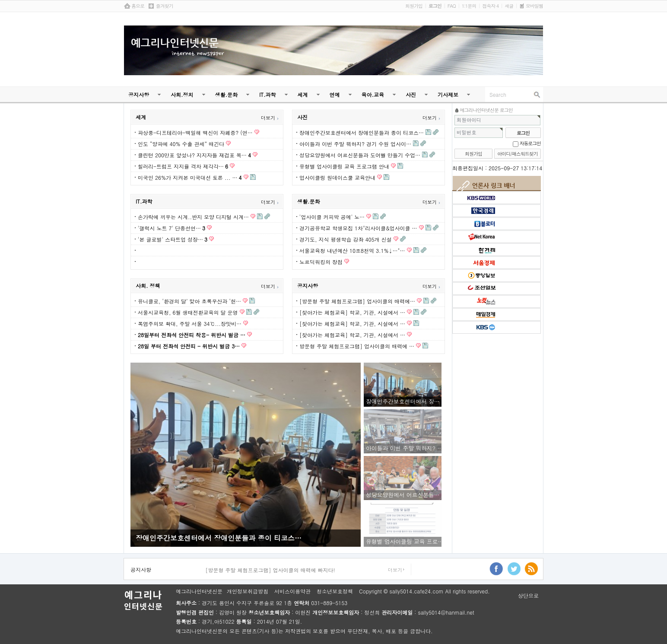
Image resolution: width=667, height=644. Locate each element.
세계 (303, 94)
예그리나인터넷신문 (199, 591)
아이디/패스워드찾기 (518, 154)
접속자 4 (490, 6)
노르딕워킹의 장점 (321, 262)
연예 (335, 94)
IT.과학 (268, 94)
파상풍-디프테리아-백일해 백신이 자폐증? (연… (195, 132)
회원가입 (414, 6)
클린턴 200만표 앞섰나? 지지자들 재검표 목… (194, 155)
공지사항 (139, 94)
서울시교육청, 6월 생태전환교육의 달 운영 (188, 312)
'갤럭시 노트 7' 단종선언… (172, 228)
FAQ (452, 6)
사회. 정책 (148, 285)
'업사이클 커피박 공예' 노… (332, 217)
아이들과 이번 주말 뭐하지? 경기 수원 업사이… (355, 144)
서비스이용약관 (292, 591)
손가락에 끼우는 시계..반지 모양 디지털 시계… (193, 217)
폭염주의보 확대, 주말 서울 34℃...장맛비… (190, 324)
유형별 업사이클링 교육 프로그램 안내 (344, 166)
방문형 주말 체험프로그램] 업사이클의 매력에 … (357, 346)
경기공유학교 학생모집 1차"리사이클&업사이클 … (358, 228)
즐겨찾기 (165, 6)
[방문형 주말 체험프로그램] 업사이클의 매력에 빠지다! (270, 570)
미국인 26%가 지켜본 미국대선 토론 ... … (190, 177)
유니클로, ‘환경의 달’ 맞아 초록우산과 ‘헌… (189, 301)
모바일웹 (534, 6)
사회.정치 (182, 94)
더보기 (270, 118)
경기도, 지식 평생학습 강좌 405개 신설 (346, 239)
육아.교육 (373, 94)
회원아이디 (469, 120)
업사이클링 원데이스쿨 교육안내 (337, 177)
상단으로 (528, 596)
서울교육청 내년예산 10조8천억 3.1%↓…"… (352, 250)
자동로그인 (530, 143)
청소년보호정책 (335, 591)
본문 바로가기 (0, 0)
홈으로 (138, 6)
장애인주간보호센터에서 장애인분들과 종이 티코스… (362, 132)
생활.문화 (227, 94)
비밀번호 (467, 132)
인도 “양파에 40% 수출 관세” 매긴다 (181, 144)
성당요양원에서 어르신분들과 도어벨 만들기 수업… (360, 155)
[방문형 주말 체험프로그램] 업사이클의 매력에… (357, 301)
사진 (411, 94)
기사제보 (448, 94)
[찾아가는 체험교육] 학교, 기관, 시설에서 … (352, 312)
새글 (509, 6)
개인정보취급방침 (248, 591)
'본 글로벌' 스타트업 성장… (173, 239)
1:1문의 (469, 6)
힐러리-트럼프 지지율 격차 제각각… (183, 166)
